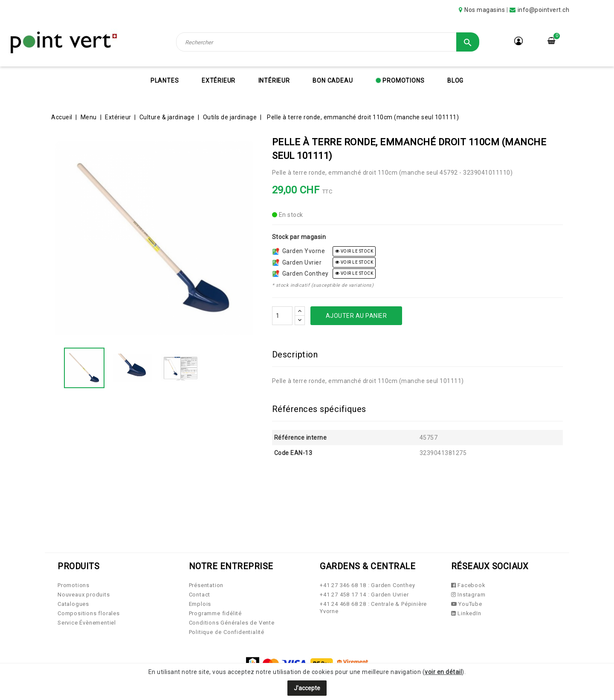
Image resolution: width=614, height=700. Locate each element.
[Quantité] (282, 316)
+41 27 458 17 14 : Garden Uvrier (364, 595)
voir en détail (443, 672)
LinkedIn (466, 613)
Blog (455, 81)
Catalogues (73, 604)
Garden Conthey (301, 274)
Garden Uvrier (297, 262)
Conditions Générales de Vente (232, 623)
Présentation (206, 585)
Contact (200, 595)
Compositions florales (89, 613)
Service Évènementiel (87, 623)
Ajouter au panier (356, 316)
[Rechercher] (328, 42)
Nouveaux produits (84, 595)
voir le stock (354, 251)
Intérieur (274, 81)
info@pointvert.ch (544, 10)
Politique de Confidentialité (227, 632)
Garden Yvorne (299, 251)
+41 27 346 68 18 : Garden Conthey (367, 585)
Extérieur (219, 81)
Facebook (468, 585)
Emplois (200, 604)
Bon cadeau (333, 81)
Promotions (403, 81)
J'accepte (307, 688)
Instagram (468, 595)
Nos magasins (485, 10)
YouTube (467, 604)
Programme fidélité (215, 613)
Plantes (165, 81)
